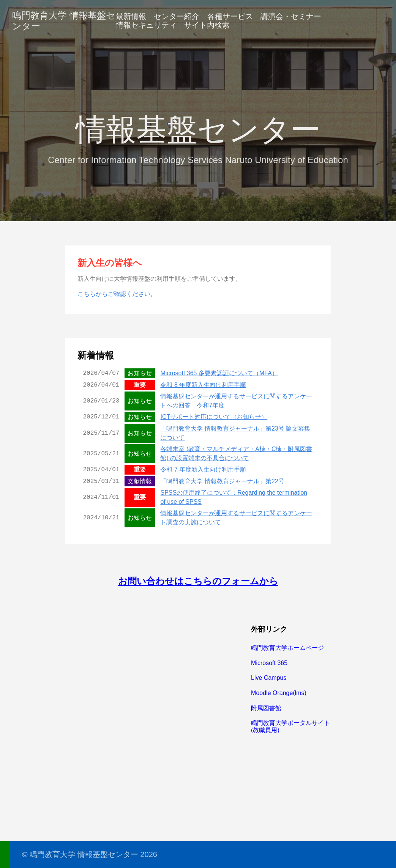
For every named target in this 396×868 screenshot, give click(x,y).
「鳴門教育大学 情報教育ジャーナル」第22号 (222, 481)
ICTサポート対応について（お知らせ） (214, 417)
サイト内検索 (207, 25)
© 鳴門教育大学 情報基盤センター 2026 (90, 854)
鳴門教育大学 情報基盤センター (64, 21)
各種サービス (230, 16)
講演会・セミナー (291, 16)
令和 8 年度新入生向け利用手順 (203, 385)
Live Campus (269, 678)
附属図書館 (266, 708)
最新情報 (131, 16)
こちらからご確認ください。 (117, 294)
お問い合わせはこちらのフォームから (198, 581)
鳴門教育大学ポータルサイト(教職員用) (290, 726)
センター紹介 (177, 16)
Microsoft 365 (269, 663)
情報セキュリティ (146, 25)
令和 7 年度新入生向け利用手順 (203, 469)
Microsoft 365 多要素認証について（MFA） (219, 373)
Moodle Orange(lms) (279, 693)
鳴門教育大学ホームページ (287, 648)
